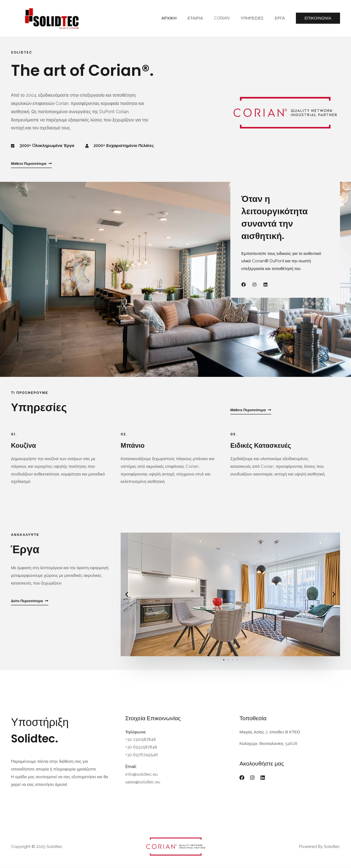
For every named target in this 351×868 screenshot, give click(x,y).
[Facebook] (242, 778)
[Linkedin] (263, 778)
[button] (127, 595)
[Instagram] (252, 778)
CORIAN (229, 18)
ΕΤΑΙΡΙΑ (205, 18)
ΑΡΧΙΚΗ (181, 18)
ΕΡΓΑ (281, 18)
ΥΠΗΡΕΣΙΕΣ (256, 18)
